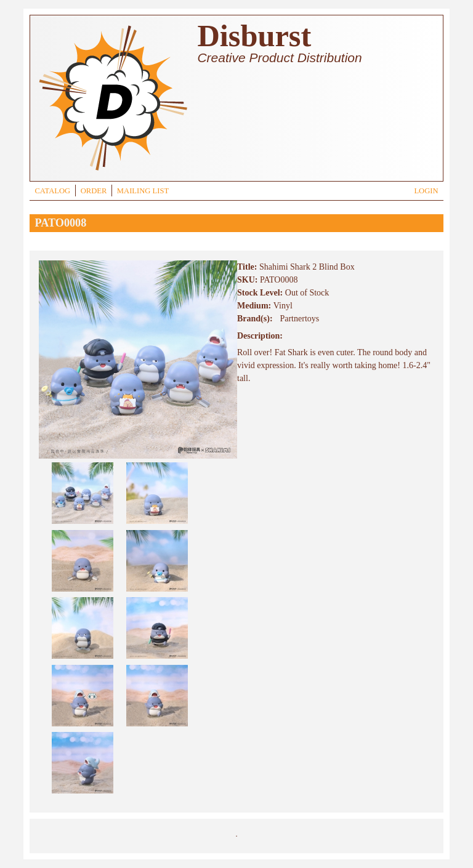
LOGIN (426, 191)
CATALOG (52, 191)
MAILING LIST (143, 191)
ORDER (94, 191)
